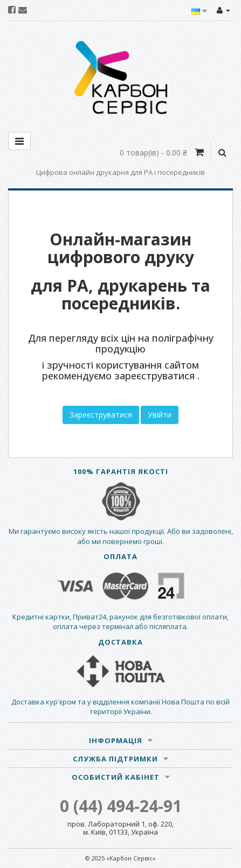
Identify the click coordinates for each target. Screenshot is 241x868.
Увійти (160, 415)
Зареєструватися (101, 415)
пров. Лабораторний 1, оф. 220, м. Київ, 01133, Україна (121, 828)
